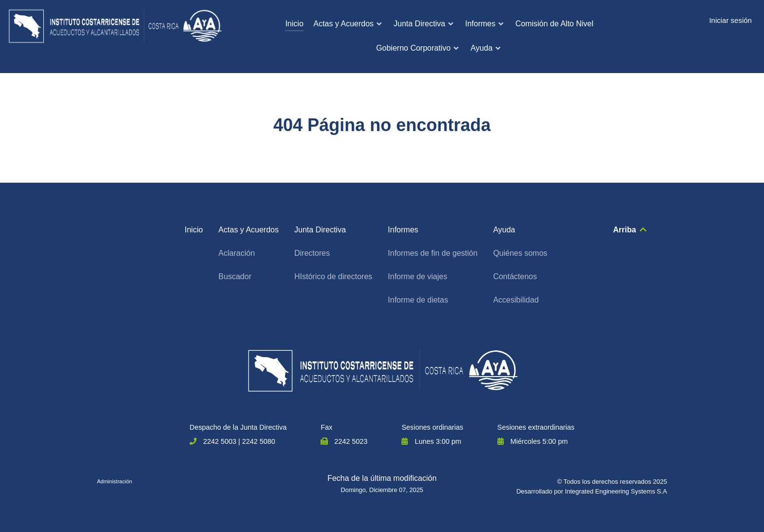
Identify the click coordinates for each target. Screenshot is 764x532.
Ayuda (504, 230)
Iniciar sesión (730, 20)
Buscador (235, 276)
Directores (312, 253)
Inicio (194, 230)
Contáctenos (515, 276)
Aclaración (237, 253)
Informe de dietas (418, 300)
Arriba (630, 230)
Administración (115, 481)
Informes (403, 230)
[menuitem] (294, 25)
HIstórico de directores (333, 276)
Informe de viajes (418, 276)
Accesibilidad (516, 300)
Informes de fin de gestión (433, 253)
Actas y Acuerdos (248, 230)
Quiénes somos (520, 253)
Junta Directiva (320, 230)
